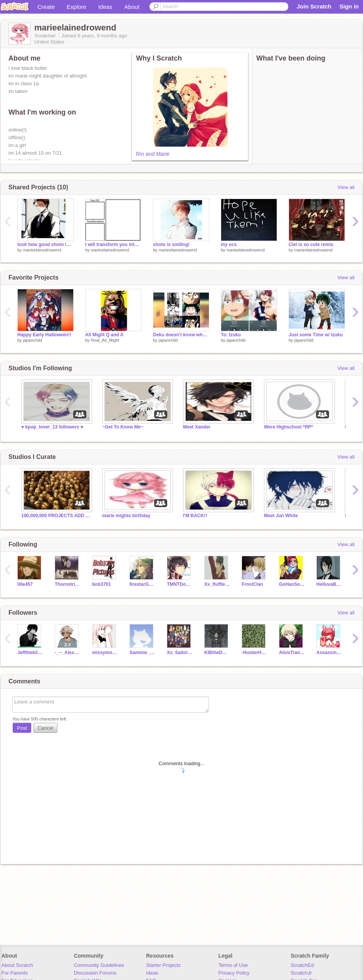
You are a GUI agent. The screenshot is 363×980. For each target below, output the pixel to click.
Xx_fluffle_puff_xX (217, 584)
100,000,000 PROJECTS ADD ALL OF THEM (56, 516)
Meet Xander (197, 427)
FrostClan (252, 584)
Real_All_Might (105, 340)
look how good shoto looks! (45, 245)
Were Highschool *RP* (288, 427)
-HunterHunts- (255, 653)
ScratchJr (301, 973)
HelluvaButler (329, 584)
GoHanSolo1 (292, 584)
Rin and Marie (153, 154)
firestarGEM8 (142, 584)
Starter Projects (163, 965)
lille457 (25, 584)
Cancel (45, 728)
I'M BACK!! (195, 516)
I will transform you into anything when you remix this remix (113, 245)
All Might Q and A (104, 335)
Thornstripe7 (68, 584)
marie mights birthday (126, 516)
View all (346, 187)
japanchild (33, 340)
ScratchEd (302, 965)
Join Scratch (314, 6)
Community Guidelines (99, 965)
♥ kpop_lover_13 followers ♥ (52, 427)
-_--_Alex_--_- (68, 653)
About (132, 7)
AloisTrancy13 (292, 653)
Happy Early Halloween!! (44, 335)
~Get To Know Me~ (123, 427)
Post (22, 728)
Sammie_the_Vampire (142, 653)
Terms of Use (233, 965)
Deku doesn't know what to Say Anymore (181, 335)
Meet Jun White (281, 516)
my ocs (229, 245)
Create (46, 7)
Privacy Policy (234, 973)
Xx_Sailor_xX (180, 653)
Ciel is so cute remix (311, 245)
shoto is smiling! (171, 245)
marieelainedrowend (42, 250)
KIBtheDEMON (217, 653)
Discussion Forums (95, 973)
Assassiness (329, 653)
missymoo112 (105, 653)
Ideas (105, 7)
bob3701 (102, 584)
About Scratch (17, 965)
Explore (76, 7)
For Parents (15, 973)
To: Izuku (231, 335)
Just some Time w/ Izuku (316, 335)
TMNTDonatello (180, 584)
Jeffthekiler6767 (30, 653)
